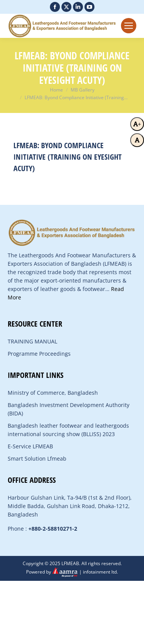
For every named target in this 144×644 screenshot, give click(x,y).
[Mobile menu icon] (129, 26)
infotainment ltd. (100, 572)
